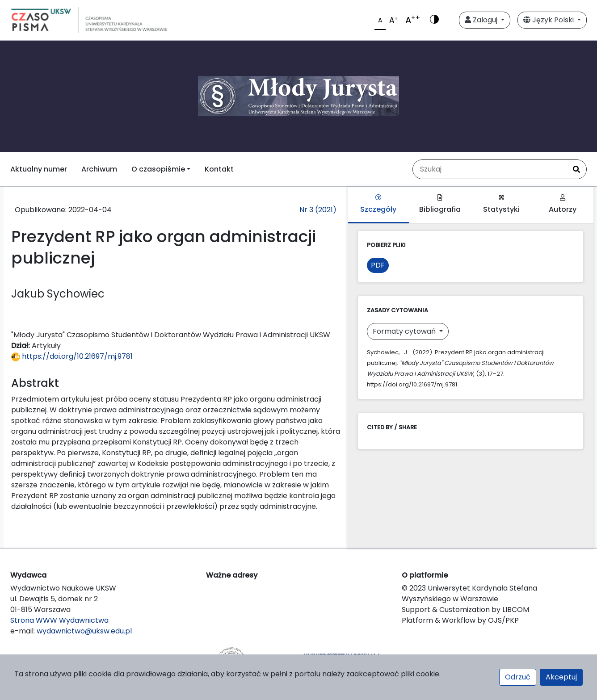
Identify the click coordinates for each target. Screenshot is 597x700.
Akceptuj (561, 677)
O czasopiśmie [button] (158, 169)
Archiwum (99, 169)
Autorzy (563, 204)
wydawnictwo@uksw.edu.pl (84, 631)
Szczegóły (378, 204)
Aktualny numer (39, 169)
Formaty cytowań (405, 331)
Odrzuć (518, 677)
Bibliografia (440, 204)
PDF (378, 265)
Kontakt (219, 169)
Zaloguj (482, 20)
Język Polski (549, 20)
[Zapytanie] (490, 169)
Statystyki (501, 204)
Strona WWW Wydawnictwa (59, 620)
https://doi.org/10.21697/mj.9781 (72, 356)
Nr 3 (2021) (318, 210)
